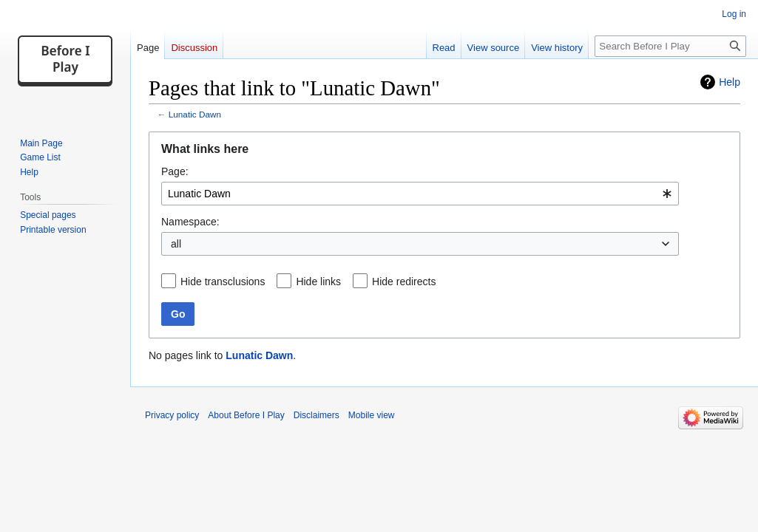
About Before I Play (246, 415)
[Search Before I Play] (670, 46)
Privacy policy (172, 415)
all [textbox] (176, 244)
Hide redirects (404, 282)
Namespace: (190, 222)
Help (730, 82)
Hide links (318, 282)
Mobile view (372, 415)
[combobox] (420, 194)
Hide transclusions (223, 282)
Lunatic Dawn (195, 114)
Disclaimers (317, 415)
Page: (175, 171)
